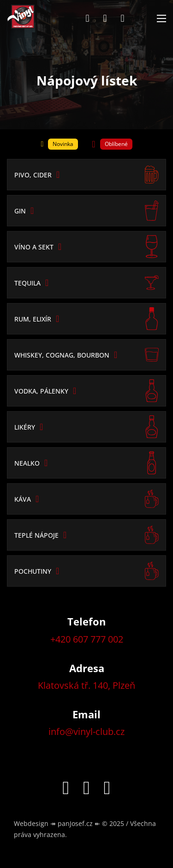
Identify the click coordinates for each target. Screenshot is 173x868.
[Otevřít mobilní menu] (161, 18)
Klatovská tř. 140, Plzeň (86, 685)
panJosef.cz (75, 823)
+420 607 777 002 (87, 639)
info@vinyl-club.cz (86, 731)
